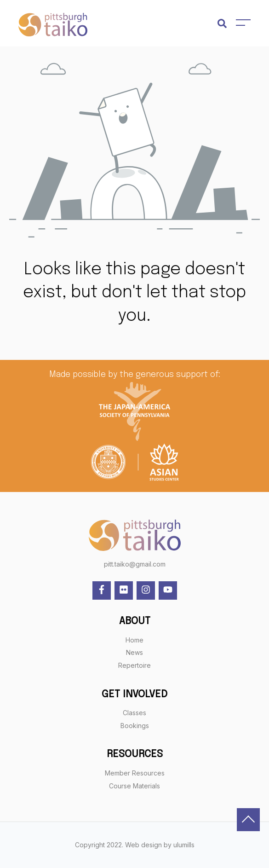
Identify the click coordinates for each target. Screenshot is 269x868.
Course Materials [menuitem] (134, 786)
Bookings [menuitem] (135, 726)
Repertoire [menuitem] (134, 665)
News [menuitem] (134, 652)
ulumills (184, 845)
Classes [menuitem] (134, 713)
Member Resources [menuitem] (135, 773)
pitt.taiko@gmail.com (135, 564)
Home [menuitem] (134, 640)
